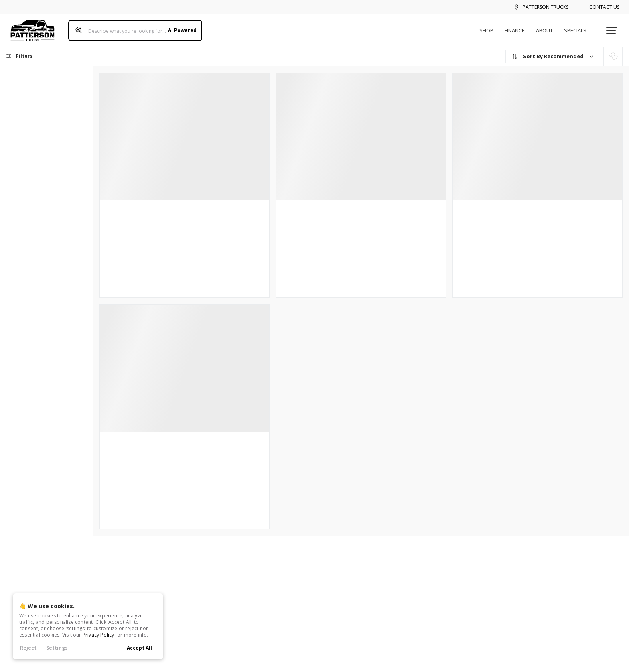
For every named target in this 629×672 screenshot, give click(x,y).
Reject (28, 648)
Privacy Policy (98, 635)
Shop (490, 27)
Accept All (139, 648)
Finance (518, 27)
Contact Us (604, 7)
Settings (57, 648)
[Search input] (132, 27)
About (548, 27)
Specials (578, 27)
